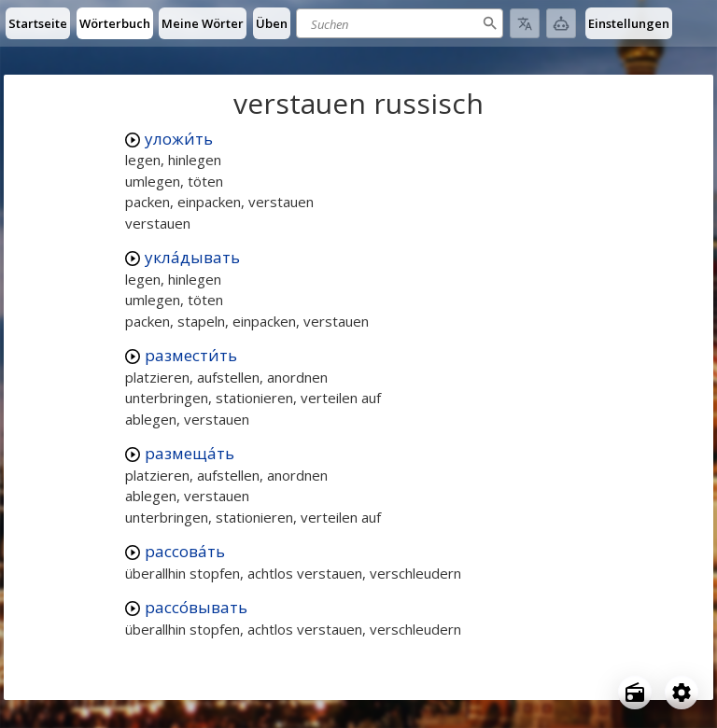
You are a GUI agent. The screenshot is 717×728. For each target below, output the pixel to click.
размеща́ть (190, 453)
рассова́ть (185, 551)
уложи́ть (179, 139)
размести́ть (191, 355)
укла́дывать (192, 257)
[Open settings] (682, 693)
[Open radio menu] (635, 693)
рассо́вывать (196, 607)
